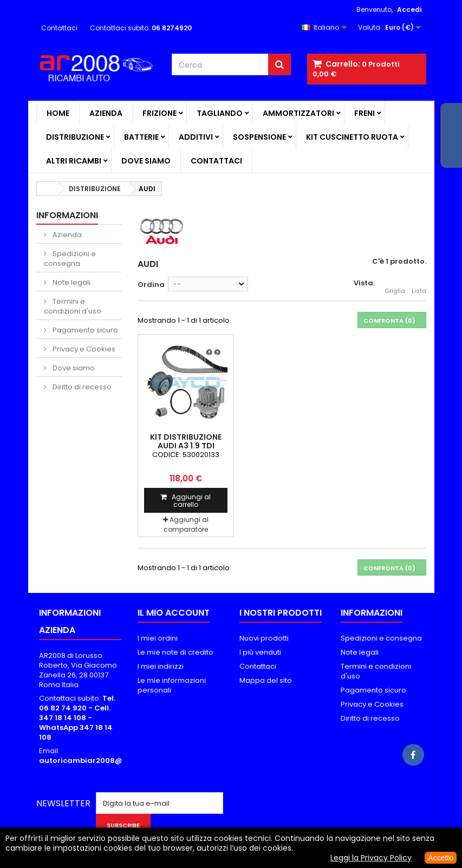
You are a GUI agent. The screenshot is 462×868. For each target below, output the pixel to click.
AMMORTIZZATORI (298, 113)
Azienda (106, 113)
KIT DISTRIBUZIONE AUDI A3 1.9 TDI (186, 441)
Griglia (395, 285)
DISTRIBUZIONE (75, 137)
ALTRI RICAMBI (74, 161)
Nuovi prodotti (264, 638)
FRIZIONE (160, 113)
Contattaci (59, 28)
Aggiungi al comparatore (186, 524)
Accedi (409, 9)
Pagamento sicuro (84, 330)
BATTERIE (141, 137)
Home (58, 113)
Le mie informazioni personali (172, 685)
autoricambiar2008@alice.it (93, 761)
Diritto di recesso (81, 387)
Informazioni (67, 215)
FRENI (365, 113)
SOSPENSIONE (259, 137)
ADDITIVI (196, 137)
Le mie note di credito (175, 652)
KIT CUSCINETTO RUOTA (352, 137)
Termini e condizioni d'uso (73, 306)
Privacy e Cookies (83, 349)
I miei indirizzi (161, 666)
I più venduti (260, 652)
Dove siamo (146, 161)
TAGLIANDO (220, 113)
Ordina (151, 285)
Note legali (71, 282)
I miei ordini (158, 638)
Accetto (441, 858)
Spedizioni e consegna (70, 259)
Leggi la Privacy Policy (371, 858)
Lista (419, 285)
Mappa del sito (266, 680)
